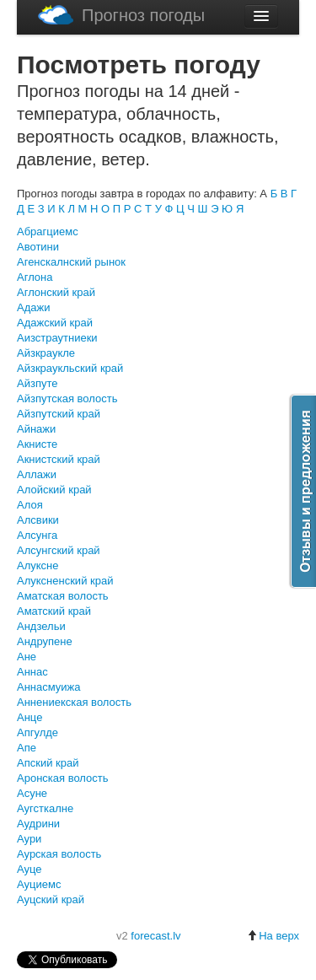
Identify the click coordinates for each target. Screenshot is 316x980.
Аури (29, 839)
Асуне (32, 793)
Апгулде (37, 732)
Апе (27, 748)
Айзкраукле (46, 353)
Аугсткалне (45, 808)
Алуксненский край (65, 581)
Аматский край (54, 611)
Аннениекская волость (74, 702)
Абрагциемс (48, 232)
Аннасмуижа (49, 687)
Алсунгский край (59, 550)
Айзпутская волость (67, 398)
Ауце (29, 869)
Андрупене (45, 641)
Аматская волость (63, 596)
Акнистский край (59, 459)
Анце (29, 717)
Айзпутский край (59, 414)
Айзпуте (37, 383)
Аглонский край (56, 292)
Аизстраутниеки (57, 338)
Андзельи (41, 626)
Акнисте (37, 444)
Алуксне (38, 565)
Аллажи (37, 474)
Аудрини (38, 824)
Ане (27, 657)
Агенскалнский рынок (71, 262)
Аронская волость (63, 778)
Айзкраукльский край (70, 368)
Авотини (38, 247)
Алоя (30, 505)
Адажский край (55, 323)
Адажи (33, 307)
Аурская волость (59, 854)
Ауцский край (51, 899)
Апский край (48, 763)
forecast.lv (155, 936)
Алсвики (38, 520)
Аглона (35, 277)
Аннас (32, 672)
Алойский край (54, 490)
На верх (273, 936)
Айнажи (36, 429)
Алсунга (37, 535)
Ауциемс (39, 884)
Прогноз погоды (121, 15)
